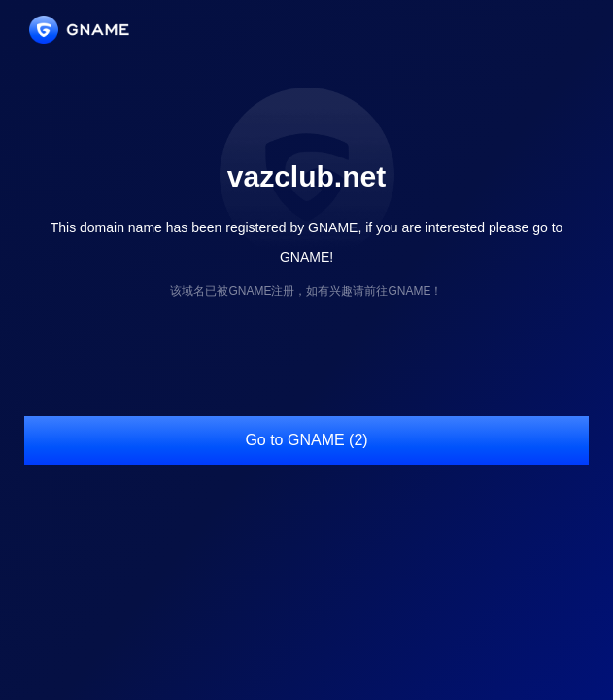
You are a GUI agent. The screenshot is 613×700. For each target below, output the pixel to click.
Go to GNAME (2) (306, 440)
